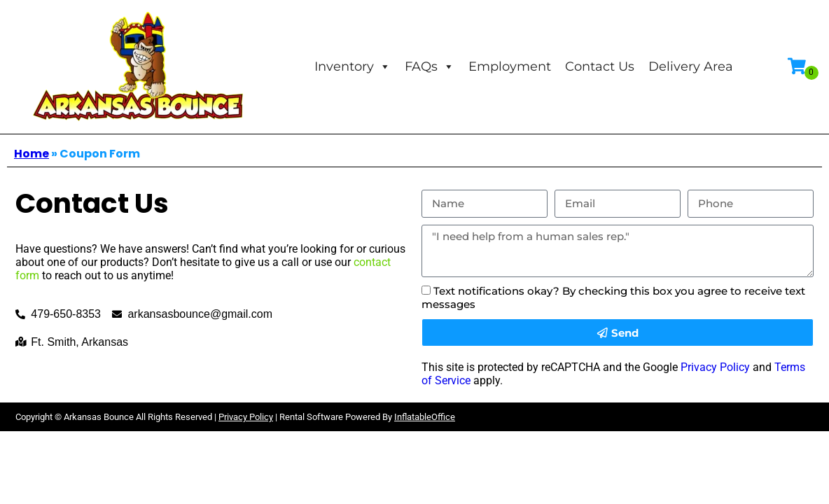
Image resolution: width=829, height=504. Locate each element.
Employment (510, 66)
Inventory (353, 66)
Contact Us (600, 66)
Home (32, 154)
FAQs (430, 66)
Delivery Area (691, 66)
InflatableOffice (425, 417)
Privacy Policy (715, 367)
